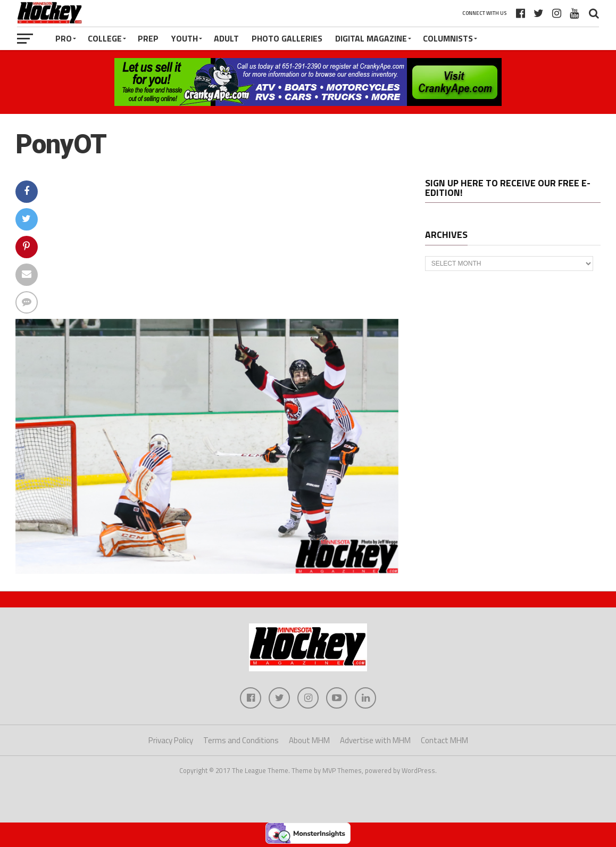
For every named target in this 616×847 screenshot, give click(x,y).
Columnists (448, 38)
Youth (185, 38)
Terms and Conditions (241, 740)
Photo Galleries (287, 38)
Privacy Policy (171, 740)
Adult (226, 38)
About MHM (309, 740)
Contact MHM (444, 740)
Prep (148, 38)
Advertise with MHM (375, 740)
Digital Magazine (371, 38)
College (105, 38)
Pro (64, 38)
